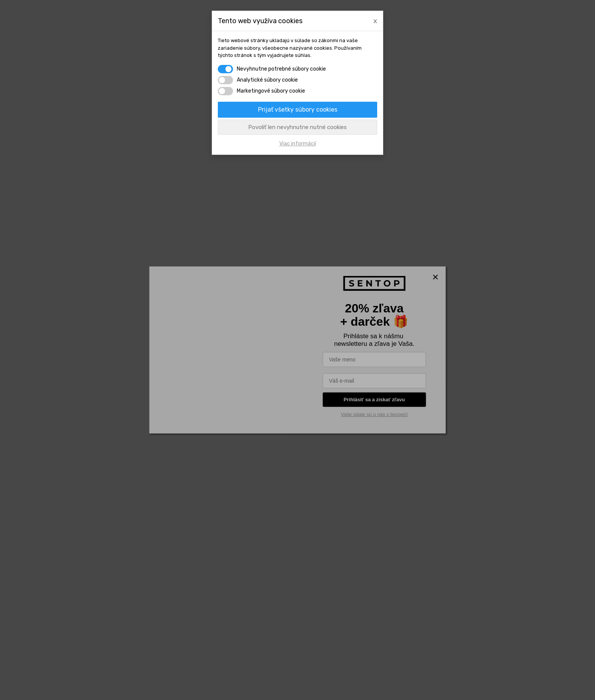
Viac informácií (298, 144)
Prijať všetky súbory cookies (298, 110)
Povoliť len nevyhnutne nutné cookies (297, 127)
